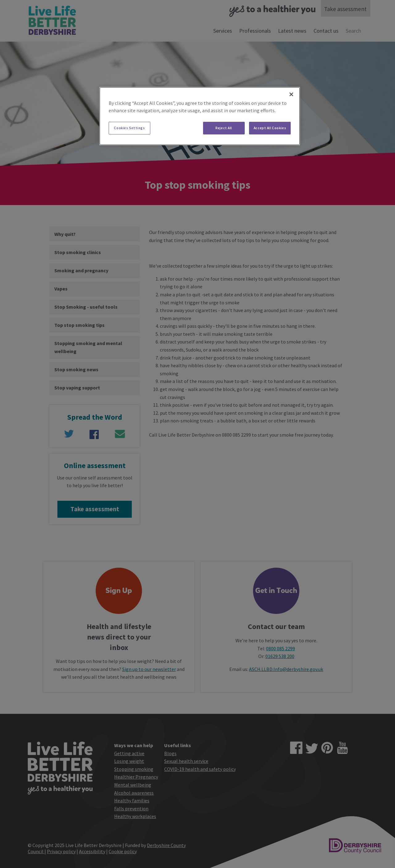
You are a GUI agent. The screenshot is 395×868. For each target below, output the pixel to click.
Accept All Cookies (270, 128)
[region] (200, 116)
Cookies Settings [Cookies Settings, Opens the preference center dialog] (129, 128)
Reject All (224, 128)
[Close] (291, 94)
